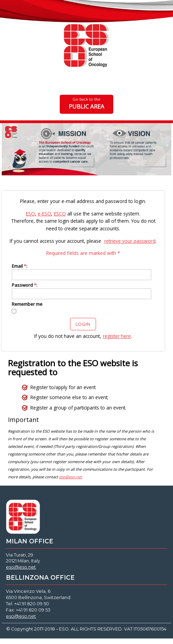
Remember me (27, 304)
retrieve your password (130, 241)
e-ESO (44, 214)
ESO (30, 214)
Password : (25, 285)
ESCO (60, 214)
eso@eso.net (21, 567)
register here (117, 336)
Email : (20, 266)
